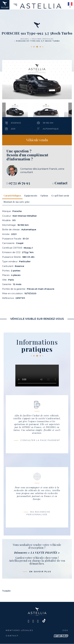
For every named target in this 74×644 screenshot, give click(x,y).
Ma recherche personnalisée (38, 513)
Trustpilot (6, 591)
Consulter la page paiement (40, 440)
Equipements (31, 196)
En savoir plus (40, 572)
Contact (12, 636)
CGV (65, 630)
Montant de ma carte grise (17, 202)
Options (44, 196)
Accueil (25, 39)
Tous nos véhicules (43, 39)
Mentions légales (19, 630)
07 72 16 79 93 (19, 183)
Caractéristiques (12, 196)
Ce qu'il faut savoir (60, 196)
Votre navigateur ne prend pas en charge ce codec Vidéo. (37, 376)
